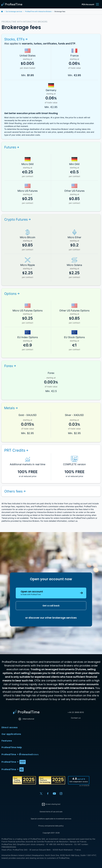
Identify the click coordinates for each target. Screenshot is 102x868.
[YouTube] (54, 794)
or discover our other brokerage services (51, 618)
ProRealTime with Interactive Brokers (38, 11)
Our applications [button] (51, 734)
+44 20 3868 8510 (76, 712)
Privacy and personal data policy (51, 826)
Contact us (76, 718)
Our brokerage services (14, 11)
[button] (51, 754)
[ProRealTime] (13, 4)
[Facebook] (48, 794)
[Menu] (97, 4)
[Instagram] (61, 794)
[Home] (26, 712)
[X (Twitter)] (41, 794)
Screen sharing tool (51, 804)
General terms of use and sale (51, 812)
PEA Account (88, 4)
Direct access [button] (51, 728)
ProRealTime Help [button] (51, 747)
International (26, 719)
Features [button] (51, 741)
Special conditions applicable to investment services (51, 819)
